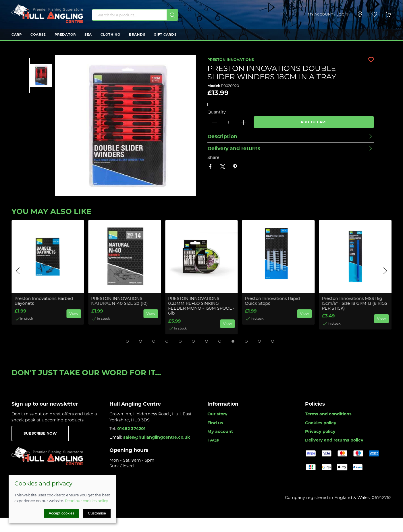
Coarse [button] (38, 34)
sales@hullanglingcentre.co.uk (157, 437)
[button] (374, 14)
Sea (88, 34)
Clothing (110, 34)
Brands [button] (137, 34)
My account (220, 431)
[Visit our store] (360, 14)
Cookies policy (321, 423)
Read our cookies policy (86, 501)
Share (213, 157)
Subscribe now (40, 433)
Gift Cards (165, 34)
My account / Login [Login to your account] (328, 14)
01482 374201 (131, 429)
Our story (217, 414)
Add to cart (314, 122)
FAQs (213, 440)
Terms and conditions (328, 414)
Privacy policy (320, 431)
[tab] (127, 341)
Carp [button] (17, 34)
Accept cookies (61, 513)
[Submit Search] (172, 15)
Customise (97, 513)
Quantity (217, 112)
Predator (65, 34)
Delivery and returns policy (334, 440)
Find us (215, 423)
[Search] (135, 15)
